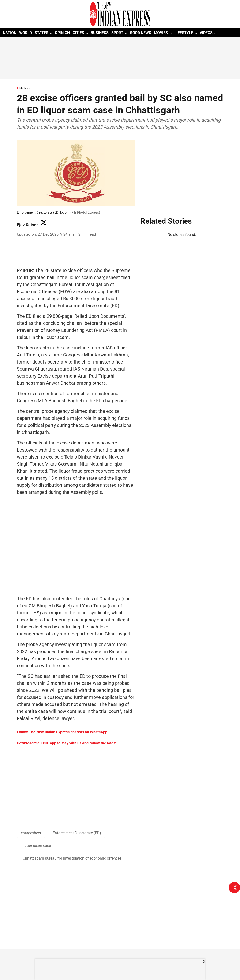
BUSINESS (100, 33)
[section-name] (120, 88)
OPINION (62, 33)
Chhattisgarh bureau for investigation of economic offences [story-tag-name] (72, 858)
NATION (10, 33)
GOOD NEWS (141, 33)
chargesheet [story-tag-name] (31, 833)
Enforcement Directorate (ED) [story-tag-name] (77, 833)
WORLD (26, 33)
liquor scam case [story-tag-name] (37, 846)
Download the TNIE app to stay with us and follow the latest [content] (67, 743)
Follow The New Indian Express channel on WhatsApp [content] (62, 732)
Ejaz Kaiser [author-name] (27, 225)
